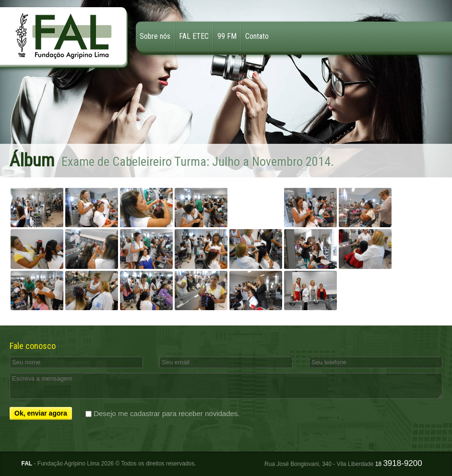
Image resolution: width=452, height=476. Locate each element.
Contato (257, 36)
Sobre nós (155, 36)
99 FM (227, 36)
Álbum (32, 160)
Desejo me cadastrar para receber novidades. (167, 413)
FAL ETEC (194, 36)
